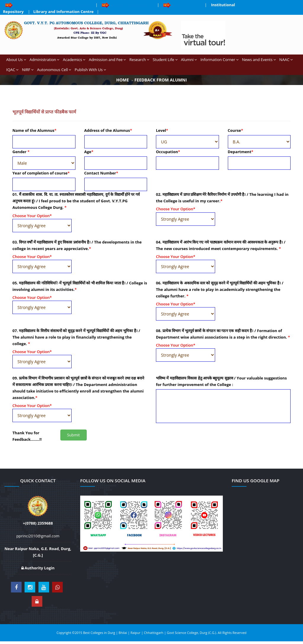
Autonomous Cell (54, 70)
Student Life (165, 60)
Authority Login (38, 568)
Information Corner (219, 60)
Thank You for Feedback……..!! (27, 436)
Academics (74, 60)
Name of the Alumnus (34, 130)
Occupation (168, 152)
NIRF (28, 70)
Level (162, 130)
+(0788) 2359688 (38, 523)
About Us (16, 60)
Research (139, 60)
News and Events (259, 60)
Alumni (189, 60)
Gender (21, 152)
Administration (45, 60)
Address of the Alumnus (108, 130)
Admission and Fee (107, 60)
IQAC (12, 70)
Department (241, 152)
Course (236, 130)
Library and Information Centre (64, 12)
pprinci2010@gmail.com (38, 536)
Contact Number (101, 173)
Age (89, 152)
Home (123, 80)
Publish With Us (90, 70)
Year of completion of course (41, 173)
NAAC (286, 60)
